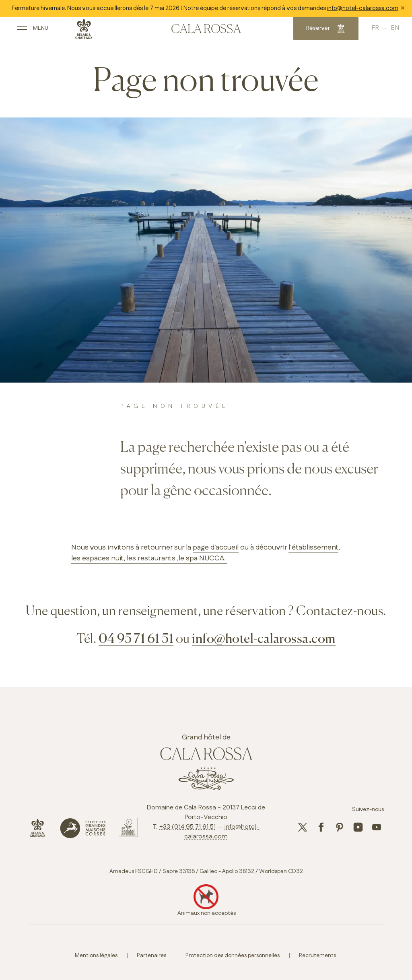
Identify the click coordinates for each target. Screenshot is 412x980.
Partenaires (151, 955)
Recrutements (317, 955)
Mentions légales (96, 955)
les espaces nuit (97, 558)
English (380, 31)
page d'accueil (216, 548)
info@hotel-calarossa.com (363, 8)
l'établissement (313, 548)
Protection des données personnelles (233, 955)
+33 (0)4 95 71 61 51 (187, 827)
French (366, 31)
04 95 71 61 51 (136, 639)
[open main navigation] (46, 31)
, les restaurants (149, 558)
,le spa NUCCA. (201, 558)
